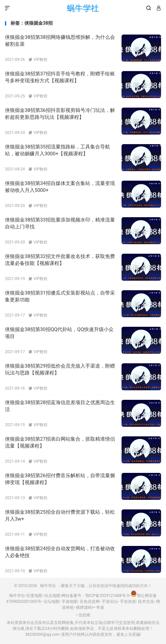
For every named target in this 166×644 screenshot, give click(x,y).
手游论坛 (110, 602)
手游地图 (69, 602)
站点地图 (52, 596)
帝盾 (100, 607)
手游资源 (128, 602)
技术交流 (146, 602)
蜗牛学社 (83, 8)
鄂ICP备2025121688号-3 (107, 596)
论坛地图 (51, 602)
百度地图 (34, 596)
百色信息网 (90, 602)
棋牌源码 (84, 607)
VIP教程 (38, 60)
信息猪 (84, 615)
